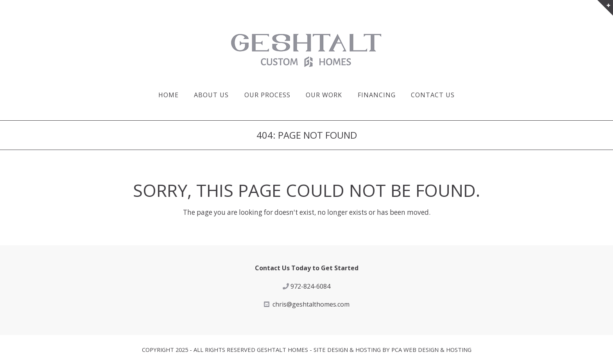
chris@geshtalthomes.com (311, 304)
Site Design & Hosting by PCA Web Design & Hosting (393, 350)
